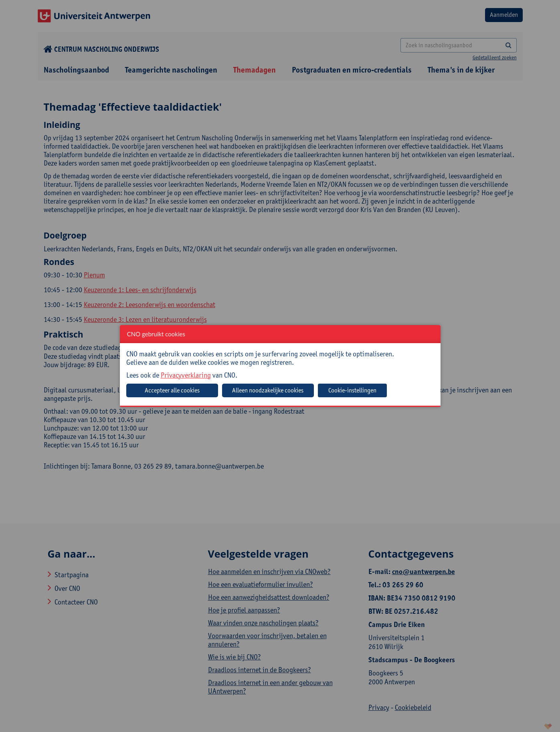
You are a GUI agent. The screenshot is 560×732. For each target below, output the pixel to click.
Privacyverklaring (186, 375)
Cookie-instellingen (352, 390)
